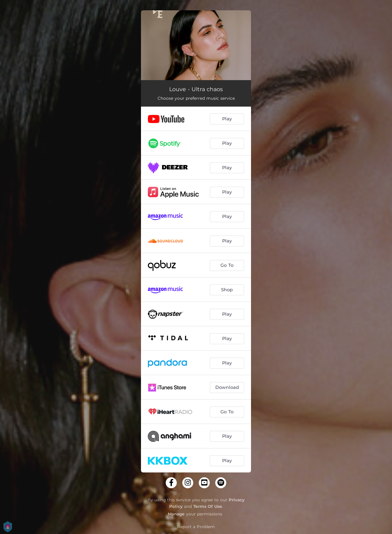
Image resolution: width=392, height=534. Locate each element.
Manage (176, 514)
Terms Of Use (208, 506)
